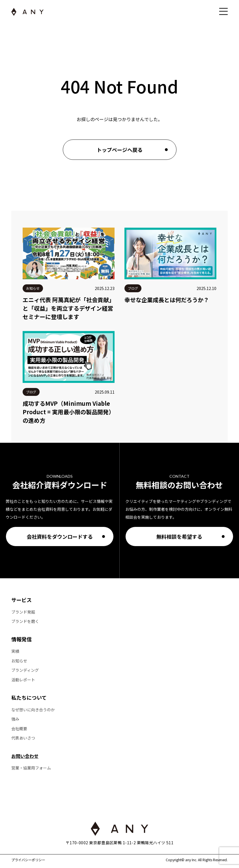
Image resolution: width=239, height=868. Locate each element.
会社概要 (19, 729)
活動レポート (23, 680)
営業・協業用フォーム (31, 768)
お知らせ (19, 661)
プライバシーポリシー (28, 860)
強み (15, 719)
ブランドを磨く (25, 621)
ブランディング (25, 670)
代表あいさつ (23, 738)
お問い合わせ (25, 756)
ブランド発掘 (23, 612)
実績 (15, 651)
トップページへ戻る (120, 150)
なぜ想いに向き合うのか (33, 710)
